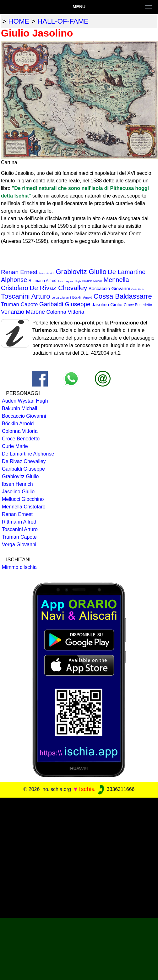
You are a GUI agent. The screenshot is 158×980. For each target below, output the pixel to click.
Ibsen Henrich (47, 273)
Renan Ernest (19, 272)
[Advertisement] (59, 857)
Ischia (87, 789)
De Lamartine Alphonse (28, 454)
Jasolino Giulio (107, 304)
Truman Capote (19, 304)
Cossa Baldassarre (123, 296)
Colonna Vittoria (65, 312)
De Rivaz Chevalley (58, 288)
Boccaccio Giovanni (109, 288)
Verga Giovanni (61, 298)
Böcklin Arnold (82, 298)
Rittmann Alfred (43, 281)
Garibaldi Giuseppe (65, 304)
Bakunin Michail (92, 281)
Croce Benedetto (138, 305)
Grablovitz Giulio (81, 272)
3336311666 (115, 789)
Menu (79, 7)
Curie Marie (138, 289)
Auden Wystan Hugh (69, 281)
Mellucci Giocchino (23, 499)
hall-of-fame (63, 21)
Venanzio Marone (23, 312)
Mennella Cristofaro (24, 507)
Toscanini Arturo (26, 296)
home (19, 21)
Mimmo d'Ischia (19, 567)
